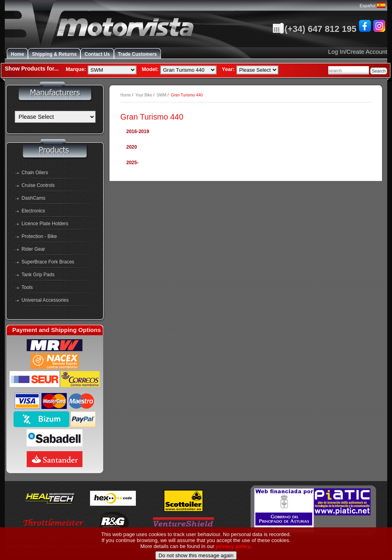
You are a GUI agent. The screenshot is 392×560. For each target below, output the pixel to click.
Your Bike (144, 95)
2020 (132, 147)
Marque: (76, 69)
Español (372, 6)
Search (379, 71)
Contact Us (97, 54)
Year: (228, 69)
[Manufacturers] (55, 117)
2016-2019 (138, 132)
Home (17, 54)
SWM (161, 95)
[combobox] (349, 70)
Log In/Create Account (358, 52)
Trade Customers (137, 54)
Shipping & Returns (54, 54)
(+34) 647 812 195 (314, 29)
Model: (150, 69)
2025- (132, 163)
